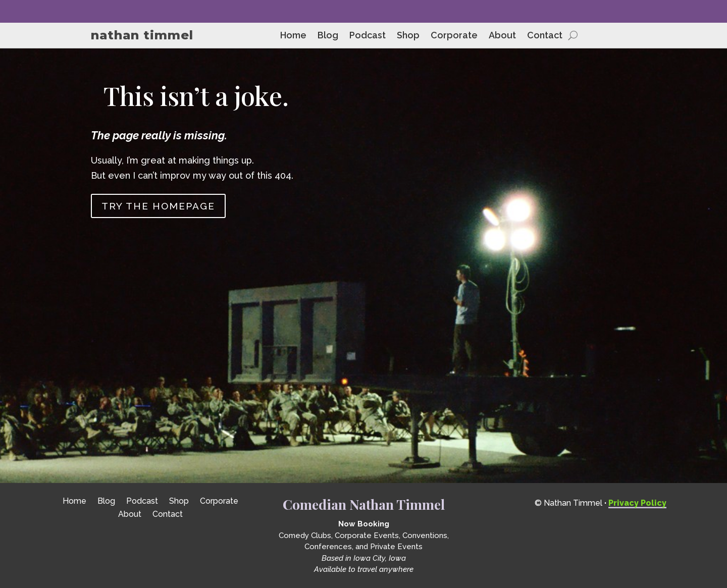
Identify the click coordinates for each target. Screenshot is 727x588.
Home (293, 36)
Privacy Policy (637, 503)
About (502, 36)
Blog (328, 36)
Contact (545, 36)
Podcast (368, 36)
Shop (408, 36)
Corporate (454, 36)
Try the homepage (158, 206)
